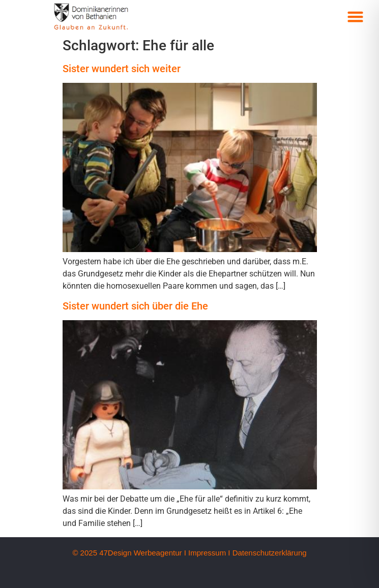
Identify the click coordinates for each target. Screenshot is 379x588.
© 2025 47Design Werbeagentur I (129, 553)
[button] (355, 17)
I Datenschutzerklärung (267, 553)
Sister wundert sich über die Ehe (135, 306)
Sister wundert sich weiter (122, 69)
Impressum (207, 553)
